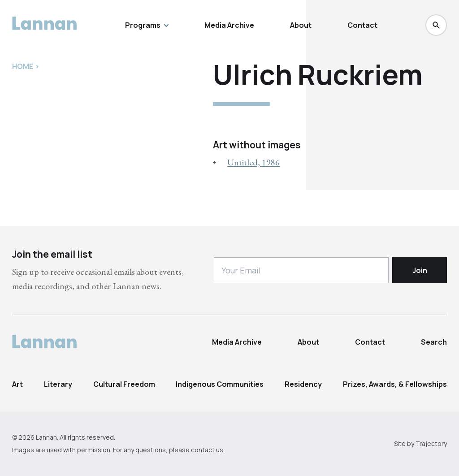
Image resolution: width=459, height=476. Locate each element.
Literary (58, 384)
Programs (147, 25)
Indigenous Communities (220, 384)
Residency (303, 384)
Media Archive (229, 25)
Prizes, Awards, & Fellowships (395, 384)
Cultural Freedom (124, 384)
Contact (362, 25)
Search (434, 342)
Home (23, 66)
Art (17, 384)
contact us (207, 450)
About (301, 25)
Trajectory (431, 444)
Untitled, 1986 (253, 162)
